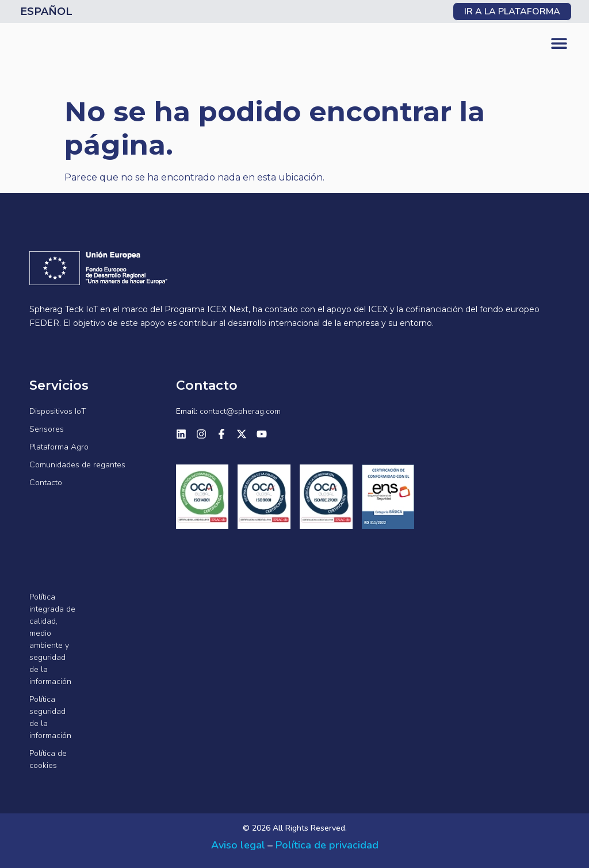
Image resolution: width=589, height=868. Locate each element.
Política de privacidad (327, 845)
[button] (559, 43)
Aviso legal (238, 845)
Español (46, 11)
